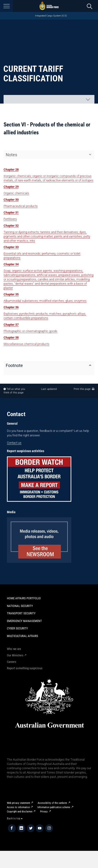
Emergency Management (24, 621)
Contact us (14, 443)
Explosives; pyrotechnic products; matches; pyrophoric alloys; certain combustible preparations (45, 316)
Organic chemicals (16, 193)
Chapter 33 (11, 247)
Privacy (44, 812)
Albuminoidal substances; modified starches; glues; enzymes (45, 301)
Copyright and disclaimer (20, 812)
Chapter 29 (11, 187)
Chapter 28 (11, 170)
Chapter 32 (11, 226)
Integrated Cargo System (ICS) (51, 16)
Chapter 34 (11, 264)
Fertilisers (10, 219)
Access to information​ (18, 807)
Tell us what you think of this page (14, 391)
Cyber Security (17, 628)
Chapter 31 (11, 212)
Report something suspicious (25, 668)
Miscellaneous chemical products (26, 344)
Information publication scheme (54, 807)
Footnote (14, 365)
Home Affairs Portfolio (24, 598)
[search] (89, 6)
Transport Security (21, 613)
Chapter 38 (11, 337)
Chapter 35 (11, 294)
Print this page (84, 389)
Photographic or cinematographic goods (31, 331)
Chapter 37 (11, 325)
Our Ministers (15, 655)
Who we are (14, 649)
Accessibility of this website (52, 803)
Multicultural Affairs (23, 636)
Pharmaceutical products (21, 206)
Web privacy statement (18, 803)
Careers (12, 662)
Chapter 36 (11, 307)
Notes (11, 155)
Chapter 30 (11, 200)
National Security (20, 606)
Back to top (15, 818)
